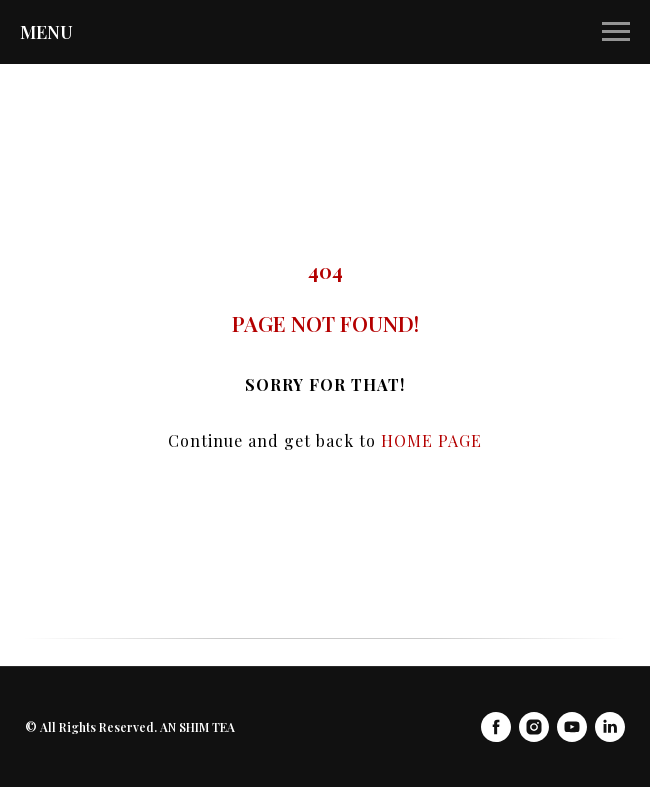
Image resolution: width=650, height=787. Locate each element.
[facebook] (496, 727)
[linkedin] (610, 727)
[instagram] (534, 727)
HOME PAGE (431, 440)
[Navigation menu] (616, 32)
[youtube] (572, 727)
